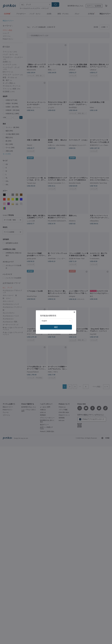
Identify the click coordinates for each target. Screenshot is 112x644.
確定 (56, 327)
